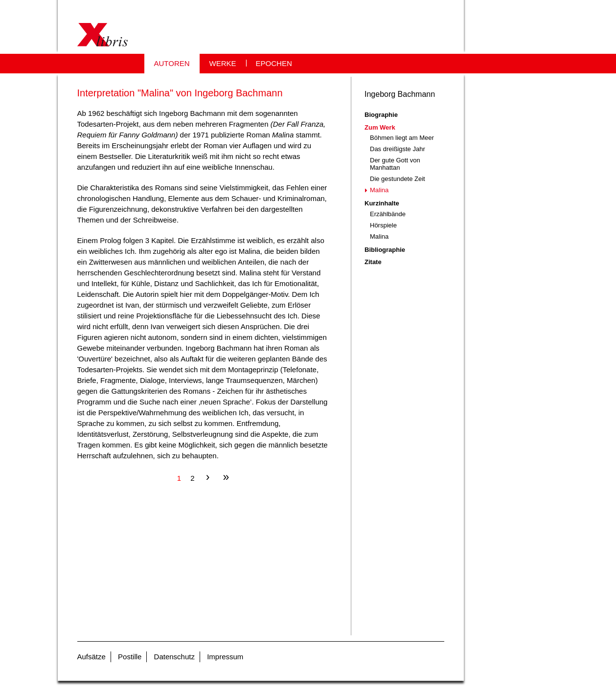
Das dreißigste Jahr (398, 149)
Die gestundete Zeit (398, 179)
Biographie (381, 115)
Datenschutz (174, 657)
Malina (379, 190)
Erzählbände (388, 214)
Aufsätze (91, 657)
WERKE (223, 63)
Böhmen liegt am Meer (402, 138)
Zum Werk (380, 127)
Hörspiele (383, 225)
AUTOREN (172, 63)
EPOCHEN (274, 63)
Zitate (373, 262)
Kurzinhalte (382, 203)
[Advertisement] (204, 567)
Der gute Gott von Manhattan (395, 164)
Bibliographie (385, 250)
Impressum (225, 657)
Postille (130, 657)
